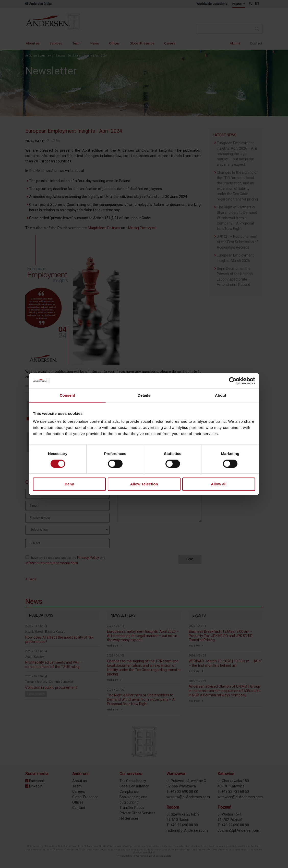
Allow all (219, 484)
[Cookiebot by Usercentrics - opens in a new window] (233, 381)
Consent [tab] (68, 395)
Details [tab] (144, 395)
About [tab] (221, 395)
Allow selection (144, 484)
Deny (69, 484)
